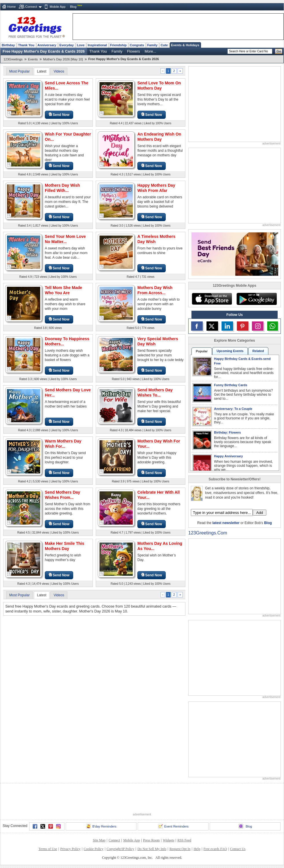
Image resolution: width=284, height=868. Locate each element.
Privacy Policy (70, 849)
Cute (164, 45)
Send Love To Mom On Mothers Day (159, 86)
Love (81, 45)
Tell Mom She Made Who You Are (63, 290)
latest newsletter (226, 523)
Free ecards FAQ (215, 849)
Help (197, 849)
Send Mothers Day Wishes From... (62, 495)
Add (260, 513)
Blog (73, 7)
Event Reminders (173, 826)
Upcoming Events (230, 351)
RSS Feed (184, 840)
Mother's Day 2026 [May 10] (63, 59)
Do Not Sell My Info (152, 849)
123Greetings (13, 59)
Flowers (133, 51)
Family (152, 45)
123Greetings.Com (208, 533)
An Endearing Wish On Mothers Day (159, 137)
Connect (31, 7)
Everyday (67, 45)
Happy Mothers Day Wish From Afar (156, 188)
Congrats (137, 45)
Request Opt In (180, 849)
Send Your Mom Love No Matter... (65, 239)
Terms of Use (48, 849)
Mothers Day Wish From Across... (155, 290)
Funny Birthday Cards (231, 385)
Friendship (118, 45)
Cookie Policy (93, 849)
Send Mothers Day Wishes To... (155, 393)
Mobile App (58, 7)
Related (258, 351)
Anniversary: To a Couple (233, 409)
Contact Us (238, 849)
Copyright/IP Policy (120, 849)
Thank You (26, 45)
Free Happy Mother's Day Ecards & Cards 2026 (44, 51)
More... (150, 51)
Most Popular (20, 71)
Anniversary (47, 45)
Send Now (59, 115)
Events (33, 59)
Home (11, 7)
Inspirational (97, 45)
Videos (59, 71)
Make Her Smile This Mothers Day (64, 546)
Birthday (8, 45)
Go (279, 51)
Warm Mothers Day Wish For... (63, 444)
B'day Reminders (101, 826)
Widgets (169, 840)
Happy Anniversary (228, 456)
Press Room (152, 840)
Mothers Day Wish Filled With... (62, 188)
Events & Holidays (185, 45)
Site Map (99, 840)
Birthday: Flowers (227, 432)
